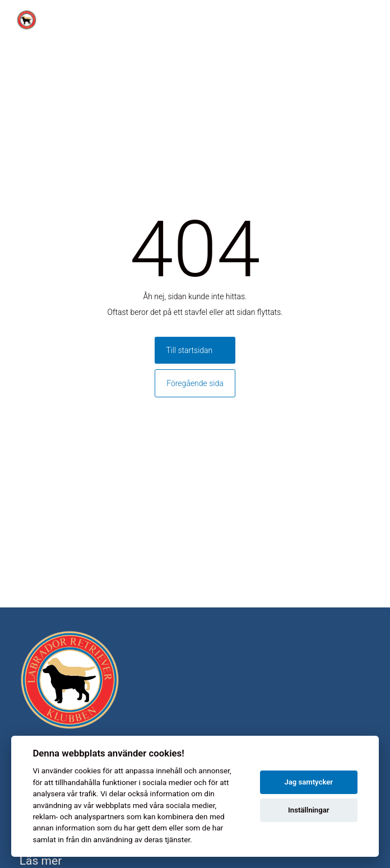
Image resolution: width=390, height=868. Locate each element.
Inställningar (308, 810)
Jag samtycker (308, 782)
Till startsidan (189, 350)
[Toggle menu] (375, 20)
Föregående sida (195, 383)
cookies (88, 770)
